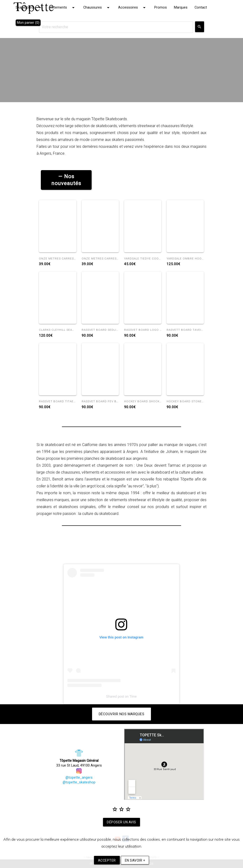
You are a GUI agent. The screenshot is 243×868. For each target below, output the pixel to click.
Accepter (107, 860)
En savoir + (135, 860)
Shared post (115, 696)
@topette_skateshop (79, 782)
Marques (181, 7)
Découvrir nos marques (122, 714)
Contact (201, 7)
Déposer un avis (121, 822)
